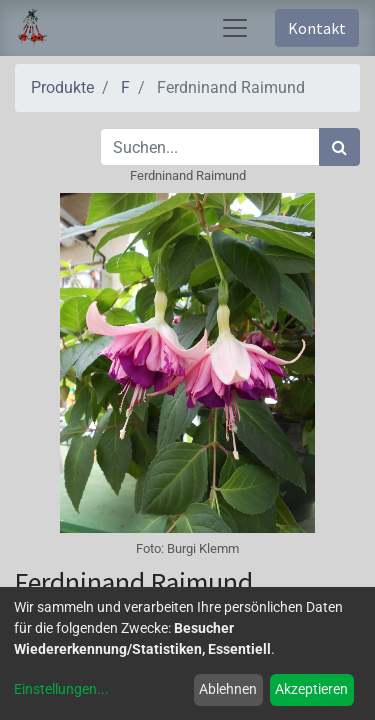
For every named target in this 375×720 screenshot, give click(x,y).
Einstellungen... (61, 689)
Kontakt (317, 28)
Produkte (62, 87)
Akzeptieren (311, 689)
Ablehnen (228, 689)
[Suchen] (339, 147)
